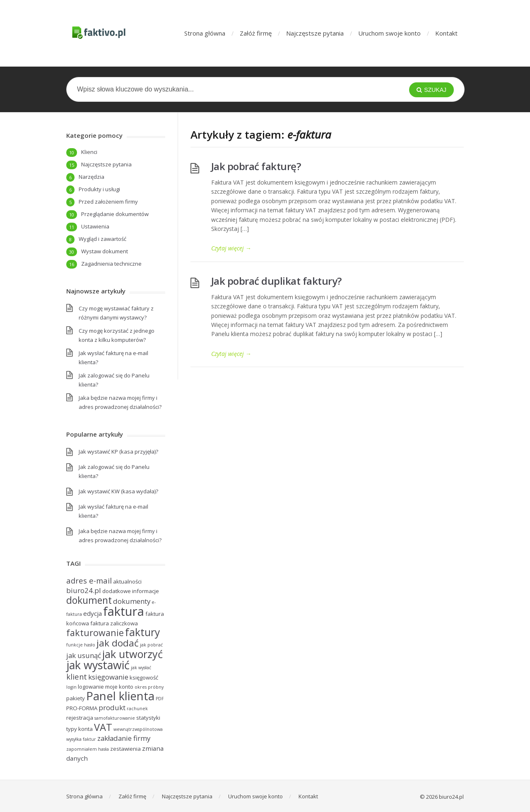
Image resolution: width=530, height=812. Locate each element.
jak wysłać (141, 668)
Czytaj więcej (231, 248)
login (71, 687)
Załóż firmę (256, 33)
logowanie (91, 687)
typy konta (79, 729)
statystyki (148, 718)
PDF (160, 699)
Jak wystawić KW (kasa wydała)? (118, 491)
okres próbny (149, 687)
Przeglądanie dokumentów (115, 214)
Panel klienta (120, 696)
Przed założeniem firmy (108, 202)
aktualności (127, 581)
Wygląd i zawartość (102, 239)
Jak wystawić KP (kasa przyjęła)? (118, 452)
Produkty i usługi (99, 189)
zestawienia (125, 749)
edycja (93, 613)
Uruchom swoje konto (389, 33)
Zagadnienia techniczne (111, 264)
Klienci (89, 152)
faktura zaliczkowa (114, 623)
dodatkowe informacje (131, 591)
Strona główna (205, 33)
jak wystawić (98, 665)
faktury (142, 632)
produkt (112, 707)
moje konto (119, 687)
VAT (103, 727)
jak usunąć (84, 655)
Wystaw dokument (105, 251)
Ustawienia (95, 226)
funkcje (75, 645)
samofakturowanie (115, 718)
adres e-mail (89, 580)
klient (77, 676)
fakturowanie (95, 633)
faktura (124, 611)
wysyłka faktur (81, 739)
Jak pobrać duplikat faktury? (276, 281)
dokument (89, 600)
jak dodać (118, 643)
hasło (90, 645)
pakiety (76, 698)
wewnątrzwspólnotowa (138, 729)
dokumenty (132, 601)
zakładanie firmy (124, 738)
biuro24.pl (84, 590)
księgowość (144, 677)
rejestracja (80, 718)
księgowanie (108, 677)
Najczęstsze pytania (315, 33)
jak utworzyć (132, 654)
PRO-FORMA (82, 708)
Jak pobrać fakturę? (256, 166)
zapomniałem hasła (88, 749)
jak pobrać (151, 645)
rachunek (137, 709)
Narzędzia (92, 177)
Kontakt (446, 33)
